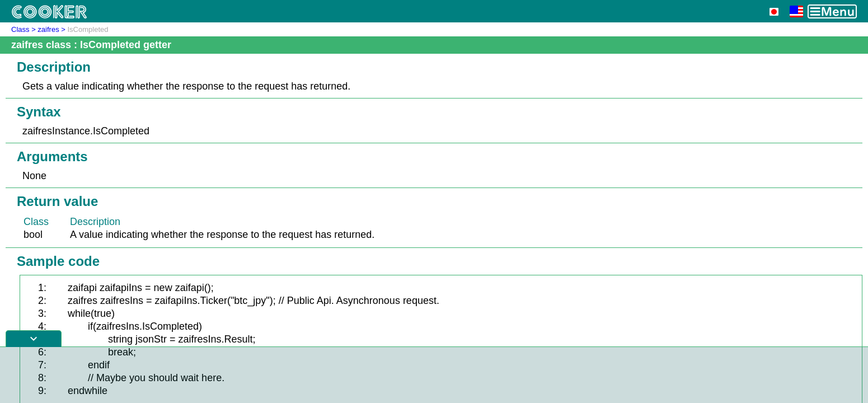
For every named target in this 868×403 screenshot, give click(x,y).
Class (20, 29)
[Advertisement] (434, 375)
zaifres (48, 29)
